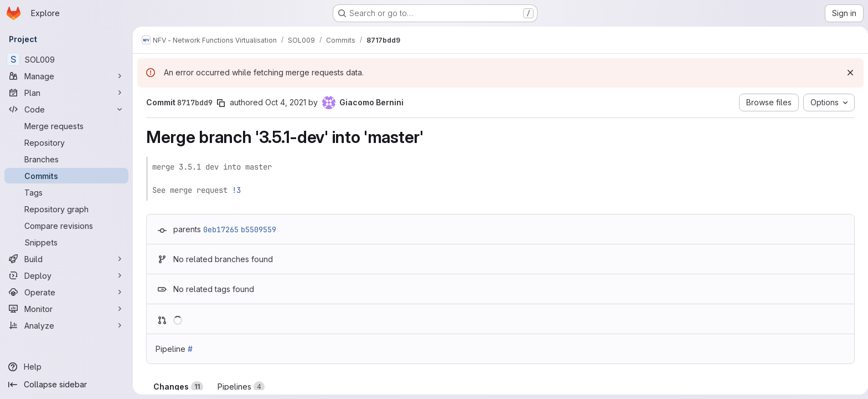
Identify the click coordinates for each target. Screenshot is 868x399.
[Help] (66, 367)
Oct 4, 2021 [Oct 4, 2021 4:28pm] (283, 102)
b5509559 (256, 229)
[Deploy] (66, 275)
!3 (234, 190)
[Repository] (66, 142)
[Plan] (66, 93)
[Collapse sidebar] (66, 385)
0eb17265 (219, 229)
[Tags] (66, 192)
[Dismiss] (846, 73)
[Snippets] (66, 242)
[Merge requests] (66, 126)
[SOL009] (66, 59)
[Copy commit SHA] (219, 103)
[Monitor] (66, 309)
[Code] (66, 109)
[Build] (66, 259)
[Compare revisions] (66, 226)
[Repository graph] (66, 209)
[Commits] (66, 176)
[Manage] (66, 76)
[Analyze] (66, 325)
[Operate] (66, 292)
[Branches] (66, 159)
